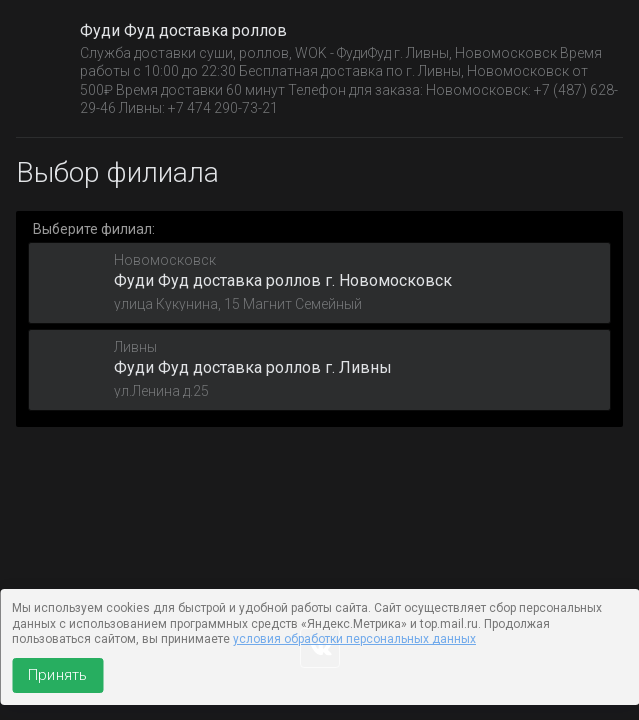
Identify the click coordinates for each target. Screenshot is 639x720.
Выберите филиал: (94, 229)
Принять (57, 675)
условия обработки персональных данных (354, 639)
